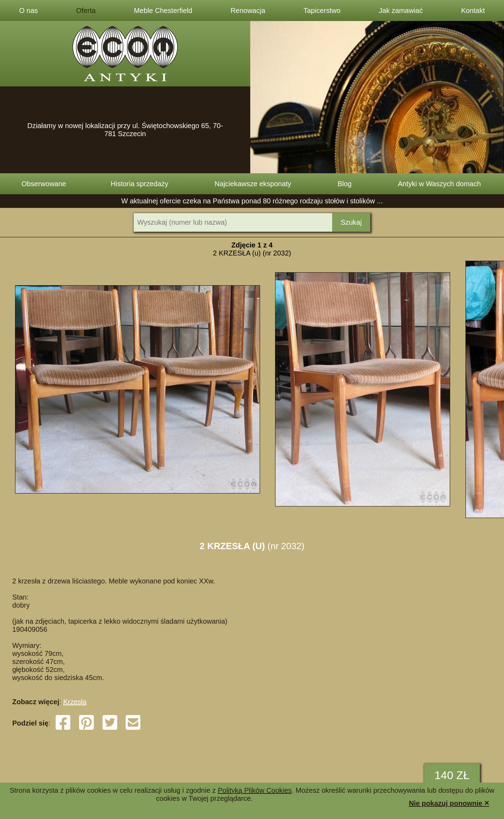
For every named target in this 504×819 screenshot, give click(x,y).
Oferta (86, 10)
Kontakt (473, 10)
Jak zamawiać (401, 10)
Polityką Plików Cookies (255, 790)
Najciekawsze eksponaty (253, 184)
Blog (344, 184)
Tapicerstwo (322, 10)
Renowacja (248, 10)
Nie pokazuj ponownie (449, 803)
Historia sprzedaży (139, 184)
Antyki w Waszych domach (439, 184)
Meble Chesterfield (163, 10)
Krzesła (75, 702)
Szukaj (351, 222)
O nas (29, 10)
